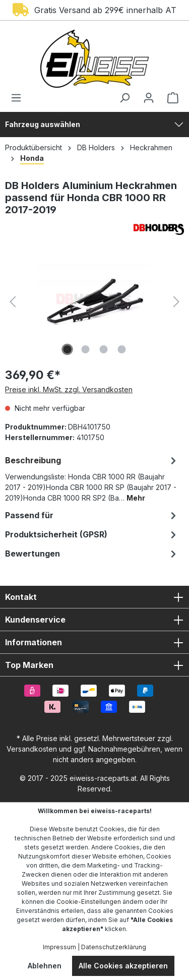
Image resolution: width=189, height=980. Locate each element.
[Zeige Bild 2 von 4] (85, 349)
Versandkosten (32, 749)
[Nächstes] (176, 302)
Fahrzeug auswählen (43, 124)
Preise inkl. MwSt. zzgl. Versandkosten (69, 389)
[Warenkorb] (170, 98)
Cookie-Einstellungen (89, 902)
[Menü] (19, 98)
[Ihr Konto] (149, 98)
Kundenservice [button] (94, 620)
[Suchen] (124, 98)
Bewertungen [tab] (92, 554)
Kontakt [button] (94, 597)
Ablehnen (45, 966)
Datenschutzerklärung (114, 947)
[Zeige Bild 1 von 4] (67, 349)
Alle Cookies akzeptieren (123, 966)
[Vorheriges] (13, 302)
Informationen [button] (94, 642)
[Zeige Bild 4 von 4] (121, 349)
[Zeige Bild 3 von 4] (103, 349)
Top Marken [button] (94, 665)
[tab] (92, 478)
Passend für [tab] (92, 515)
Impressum (59, 947)
